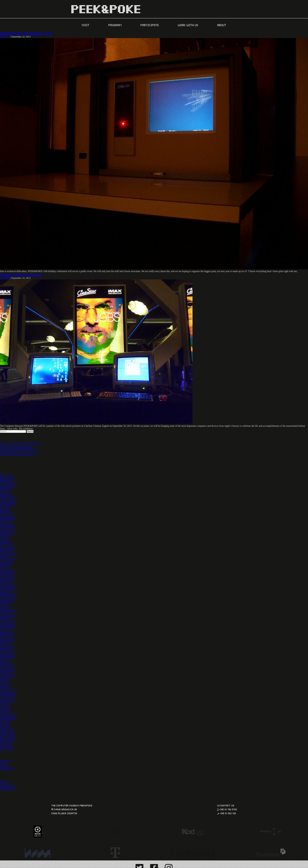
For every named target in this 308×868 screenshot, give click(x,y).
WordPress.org (7, 789)
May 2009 (5, 727)
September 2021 (8, 554)
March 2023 (6, 521)
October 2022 (7, 529)
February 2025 (7, 497)
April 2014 (5, 630)
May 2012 (5, 660)
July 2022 (5, 535)
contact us (227, 805)
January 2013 (6, 649)
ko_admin (5, 37)
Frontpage (5, 766)
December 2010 (8, 692)
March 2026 (6, 475)
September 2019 (8, 578)
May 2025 (5, 489)
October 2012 (7, 654)
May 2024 (5, 510)
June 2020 (5, 565)
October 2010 (7, 697)
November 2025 (8, 483)
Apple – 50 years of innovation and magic (20, 443)
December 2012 (8, 651)
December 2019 (8, 573)
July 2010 (5, 703)
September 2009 (8, 719)
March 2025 (6, 494)
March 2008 (6, 744)
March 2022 (6, 543)
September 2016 (8, 611)
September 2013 (8, 641)
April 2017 (5, 608)
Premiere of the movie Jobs (21, 275)
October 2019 (7, 576)
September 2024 (8, 505)
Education (5, 761)
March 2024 (6, 513)
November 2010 (8, 695)
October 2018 (7, 584)
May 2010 (5, 708)
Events (3, 764)
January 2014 (6, 632)
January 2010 (6, 714)
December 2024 (8, 500)
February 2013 (7, 646)
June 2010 (5, 706)
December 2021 (8, 548)
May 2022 (5, 538)
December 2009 (8, 716)
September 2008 (8, 738)
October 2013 (7, 638)
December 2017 (8, 595)
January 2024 (6, 516)
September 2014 (8, 627)
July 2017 (5, 605)
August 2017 (6, 603)
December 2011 (8, 670)
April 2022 (5, 540)
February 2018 (7, 589)
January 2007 (6, 749)
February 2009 (7, 730)
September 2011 (8, 676)
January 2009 (6, 733)
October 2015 (7, 613)
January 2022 (6, 546)
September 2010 (8, 700)
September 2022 (8, 532)
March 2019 (6, 581)
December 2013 (8, 635)
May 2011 (5, 684)
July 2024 (5, 508)
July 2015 (5, 619)
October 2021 (7, 551)
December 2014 (8, 622)
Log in (3, 781)
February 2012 (7, 665)
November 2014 (8, 624)
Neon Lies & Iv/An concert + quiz (17, 446)
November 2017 (8, 597)
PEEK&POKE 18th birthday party (17, 454)
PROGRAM (115, 25)
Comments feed (8, 786)
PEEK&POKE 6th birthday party (26, 33)
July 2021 (5, 557)
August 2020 (6, 562)
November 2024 (8, 502)
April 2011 (5, 687)
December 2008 (8, 735)
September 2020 (8, 559)
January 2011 (6, 689)
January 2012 (6, 668)
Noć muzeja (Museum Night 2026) (17, 449)
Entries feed (6, 784)
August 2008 (6, 741)
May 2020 (5, 567)
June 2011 (5, 681)
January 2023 (6, 524)
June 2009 (5, 725)
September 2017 (8, 600)
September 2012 (8, 657)
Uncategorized (7, 769)
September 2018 (8, 586)
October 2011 (7, 673)
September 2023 (8, 519)
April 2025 (5, 492)
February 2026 (7, 478)
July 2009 (5, 722)
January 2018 (6, 592)
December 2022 (8, 527)
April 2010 (5, 711)
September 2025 (8, 486)
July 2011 (5, 679)
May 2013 (5, 643)
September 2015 (8, 616)
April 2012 (5, 662)
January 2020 (6, 570)
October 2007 (7, 746)
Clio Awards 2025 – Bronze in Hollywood (20, 451)
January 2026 (6, 481)
